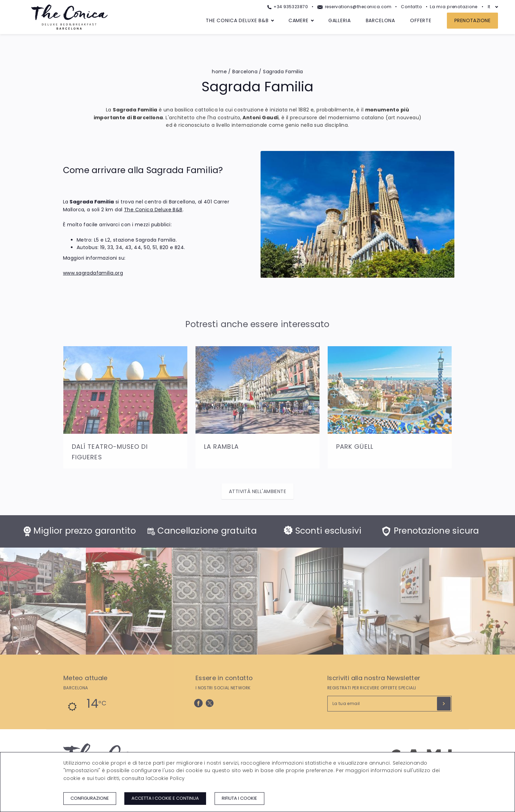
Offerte (421, 20)
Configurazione (90, 798)
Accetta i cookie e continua (165, 798)
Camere (299, 20)
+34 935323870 (288, 7)
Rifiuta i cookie (239, 798)
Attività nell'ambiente (257, 491)
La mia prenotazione (454, 7)
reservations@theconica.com (354, 7)
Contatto (411, 7)
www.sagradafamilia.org (93, 273)
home (219, 72)
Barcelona (381, 20)
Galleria (340, 20)
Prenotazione (472, 20)
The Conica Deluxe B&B (237, 20)
